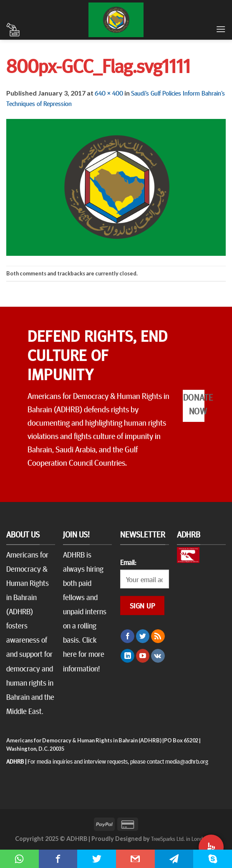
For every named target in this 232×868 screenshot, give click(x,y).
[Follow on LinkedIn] (127, 656)
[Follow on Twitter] (143, 636)
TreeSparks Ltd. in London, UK (184, 838)
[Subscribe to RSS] (158, 636)
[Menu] (221, 29)
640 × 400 (109, 93)
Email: (128, 562)
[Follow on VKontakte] (158, 656)
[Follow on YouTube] (143, 656)
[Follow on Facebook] (127, 636)
